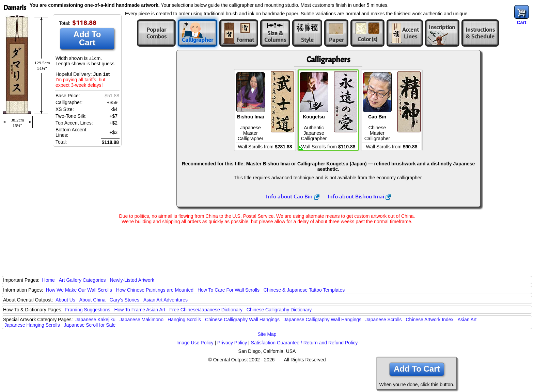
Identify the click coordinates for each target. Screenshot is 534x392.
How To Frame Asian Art (140, 310)
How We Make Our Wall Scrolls (79, 290)
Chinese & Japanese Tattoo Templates (304, 290)
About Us (65, 300)
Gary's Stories (124, 300)
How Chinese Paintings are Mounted (155, 290)
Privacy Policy (232, 343)
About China (92, 300)
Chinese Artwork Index (430, 320)
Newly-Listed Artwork (132, 280)
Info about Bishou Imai (359, 196)
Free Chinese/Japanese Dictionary (206, 310)
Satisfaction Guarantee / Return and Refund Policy (304, 343)
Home (49, 280)
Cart (521, 22)
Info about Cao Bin (293, 196)
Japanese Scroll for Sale (90, 325)
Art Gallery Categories (82, 280)
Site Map (267, 334)
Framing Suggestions (88, 310)
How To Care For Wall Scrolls (229, 290)
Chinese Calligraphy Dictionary (279, 310)
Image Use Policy (195, 343)
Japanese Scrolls (384, 320)
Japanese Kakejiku (96, 320)
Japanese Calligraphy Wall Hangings (323, 320)
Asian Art (467, 320)
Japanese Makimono (142, 320)
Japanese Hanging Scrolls (32, 325)
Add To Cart (87, 38)
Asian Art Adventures (166, 300)
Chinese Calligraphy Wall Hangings (242, 320)
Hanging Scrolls (184, 320)
